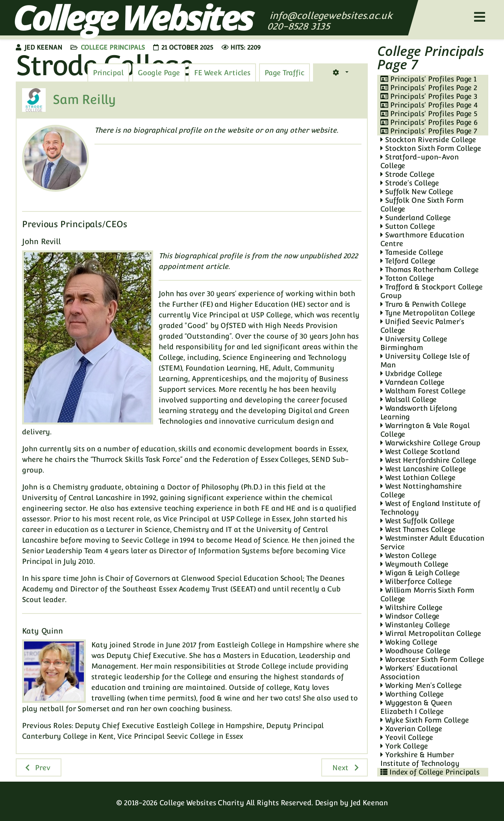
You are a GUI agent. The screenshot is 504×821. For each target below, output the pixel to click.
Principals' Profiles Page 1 (428, 79)
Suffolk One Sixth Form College (422, 205)
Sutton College (408, 226)
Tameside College (412, 252)
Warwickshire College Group (430, 443)
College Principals (113, 47)
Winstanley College (415, 625)
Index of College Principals (430, 772)
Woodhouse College (415, 651)
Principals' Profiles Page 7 (429, 131)
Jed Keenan (369, 803)
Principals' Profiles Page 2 (429, 88)
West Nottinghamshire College (421, 490)
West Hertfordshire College (428, 460)
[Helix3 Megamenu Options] (480, 17)
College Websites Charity (202, 803)
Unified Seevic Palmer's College (422, 326)
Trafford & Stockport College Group (432, 291)
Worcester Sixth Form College (432, 659)
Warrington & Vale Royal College (425, 430)
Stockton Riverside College (428, 140)
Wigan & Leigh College (420, 573)
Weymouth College (414, 564)
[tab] (284, 73)
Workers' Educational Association (419, 672)
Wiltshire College (411, 607)
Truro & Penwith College (423, 304)
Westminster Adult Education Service (432, 542)
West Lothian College (418, 477)
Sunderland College (416, 218)
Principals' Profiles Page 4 (429, 105)
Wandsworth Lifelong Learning (419, 412)
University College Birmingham (414, 343)
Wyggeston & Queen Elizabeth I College (416, 707)
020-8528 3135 (300, 26)
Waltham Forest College (423, 391)
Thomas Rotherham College (429, 270)
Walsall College (409, 399)
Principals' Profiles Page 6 (429, 122)
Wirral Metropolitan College (431, 633)
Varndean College (412, 382)
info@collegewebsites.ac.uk (331, 16)
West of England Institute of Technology (430, 508)
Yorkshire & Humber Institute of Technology (420, 759)
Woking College (409, 642)
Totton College (407, 278)
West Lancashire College (423, 469)
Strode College (407, 174)
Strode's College (410, 183)
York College (404, 746)
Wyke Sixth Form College (425, 720)
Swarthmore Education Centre (422, 239)
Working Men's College (421, 685)
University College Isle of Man (425, 360)
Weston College (408, 555)
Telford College (408, 261)
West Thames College (418, 529)
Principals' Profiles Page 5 (429, 114)
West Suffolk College (417, 521)
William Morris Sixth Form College (427, 594)
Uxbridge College (411, 373)
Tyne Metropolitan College (428, 313)
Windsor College (410, 616)
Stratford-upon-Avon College (420, 161)
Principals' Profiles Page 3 (429, 96)
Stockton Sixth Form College (431, 148)
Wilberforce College (416, 581)
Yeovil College (407, 737)
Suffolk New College (417, 192)
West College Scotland (420, 451)
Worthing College (412, 694)
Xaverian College (411, 729)
